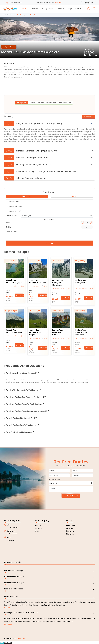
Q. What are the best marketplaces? (18, 432)
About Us (38, 525)
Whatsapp (10, 540)
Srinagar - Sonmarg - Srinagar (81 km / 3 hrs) (31, 151)
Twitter (69, 528)
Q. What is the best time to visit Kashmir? (21, 425)
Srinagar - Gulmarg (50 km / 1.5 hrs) (27, 158)
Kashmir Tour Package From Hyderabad (81, 332)
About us (61, 9)
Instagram (70, 531)
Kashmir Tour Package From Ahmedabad (58, 283)
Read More (8, 608)
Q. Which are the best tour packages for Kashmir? (24, 397)
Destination (34, 9)
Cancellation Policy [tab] (65, 103)
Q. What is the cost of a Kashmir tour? (20, 418)
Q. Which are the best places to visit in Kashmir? (23, 404)
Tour (8, 15)
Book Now (58, 2)
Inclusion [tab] (32, 103)
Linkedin (70, 534)
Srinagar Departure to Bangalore (25, 178)
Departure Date (12, 216)
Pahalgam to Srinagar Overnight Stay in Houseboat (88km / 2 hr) (40, 171)
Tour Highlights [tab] (21, 103)
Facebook (71, 525)
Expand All (88, 117)
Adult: (8, 223)
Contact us (39, 528)
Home (24, 9)
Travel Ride (21, 638)
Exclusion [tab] (41, 103)
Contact (78, 9)
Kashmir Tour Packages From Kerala (15, 331)
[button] (7, 33)
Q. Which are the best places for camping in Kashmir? (26, 411)
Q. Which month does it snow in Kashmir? (21, 373)
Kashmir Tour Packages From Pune (37, 281)
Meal (23, 286)
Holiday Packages (48, 9)
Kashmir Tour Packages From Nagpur (35, 332)
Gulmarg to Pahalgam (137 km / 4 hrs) (28, 164)
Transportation (12, 286)
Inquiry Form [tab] (27, 196)
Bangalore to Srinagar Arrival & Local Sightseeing (33, 123)
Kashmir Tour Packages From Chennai (81, 283)
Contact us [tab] (72, 196)
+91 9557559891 (13, 528)
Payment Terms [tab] (51, 103)
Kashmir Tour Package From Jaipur (14, 281)
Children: (9, 227)
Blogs (70, 9)
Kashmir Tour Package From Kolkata (58, 332)
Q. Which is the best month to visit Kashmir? (22, 390)
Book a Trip (20, 295)
